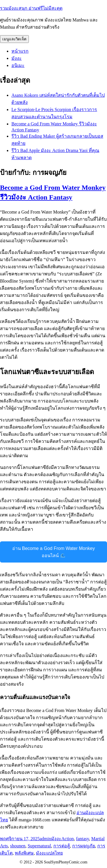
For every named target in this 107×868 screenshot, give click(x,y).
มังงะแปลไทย (49, 853)
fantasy (83, 839)
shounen (18, 846)
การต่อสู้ (62, 846)
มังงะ (17, 58)
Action (68, 839)
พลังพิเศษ (24, 853)
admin (45, 839)
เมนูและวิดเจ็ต (14, 39)
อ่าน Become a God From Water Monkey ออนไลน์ (54, 552)
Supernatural (39, 846)
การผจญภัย (84, 846)
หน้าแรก (20, 51)
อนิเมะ (18, 65)
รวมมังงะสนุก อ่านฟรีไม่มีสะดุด (31, 8)
